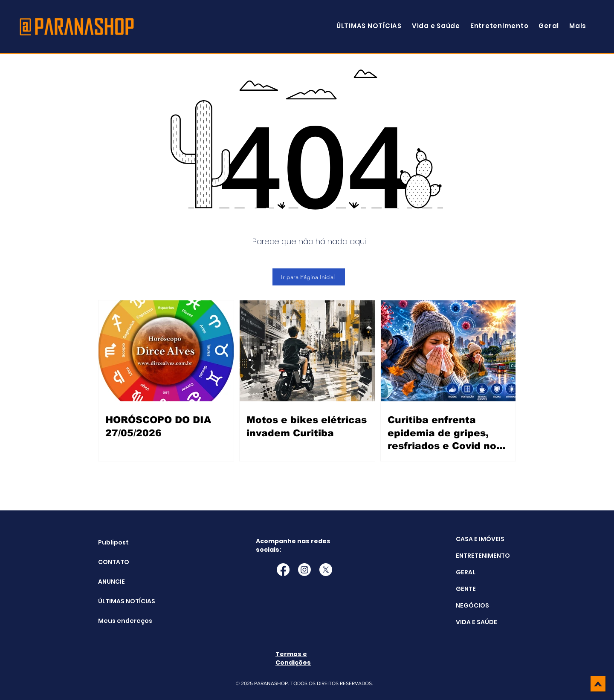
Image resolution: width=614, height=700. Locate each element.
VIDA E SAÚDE (476, 622)
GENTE (466, 589)
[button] (578, 26)
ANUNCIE (112, 582)
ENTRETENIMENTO (483, 556)
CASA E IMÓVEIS (480, 539)
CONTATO (114, 562)
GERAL (466, 572)
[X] (326, 570)
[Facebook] (283, 570)
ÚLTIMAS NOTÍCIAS (120, 601)
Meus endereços (120, 621)
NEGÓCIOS (472, 605)
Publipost (113, 542)
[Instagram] (304, 570)
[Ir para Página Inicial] (309, 277)
